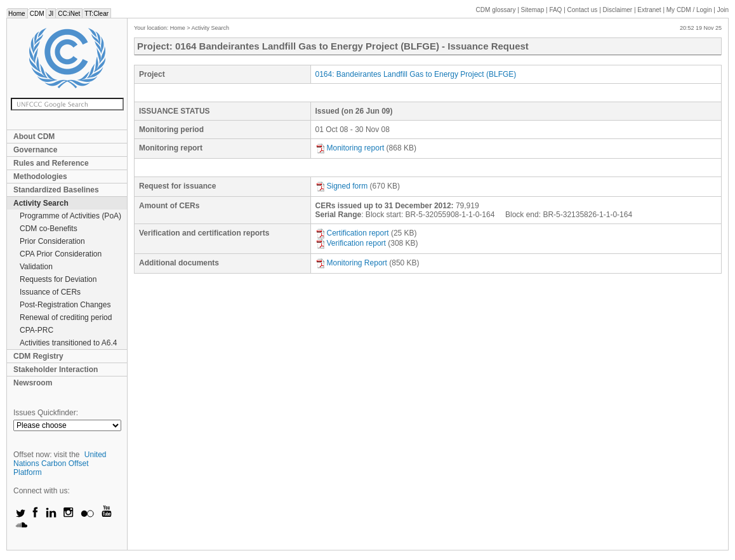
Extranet (649, 10)
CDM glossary (496, 10)
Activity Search (41, 203)
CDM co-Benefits (49, 229)
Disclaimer (618, 10)
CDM (37, 14)
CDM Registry (38, 356)
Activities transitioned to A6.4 (68, 343)
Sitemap (533, 10)
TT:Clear (96, 14)
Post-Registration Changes (65, 305)
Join (723, 10)
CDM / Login (690, 10)
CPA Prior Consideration (61, 254)
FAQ (555, 10)
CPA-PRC (36, 330)
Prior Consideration (52, 241)
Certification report (352, 233)
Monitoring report (350, 148)
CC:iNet (69, 14)
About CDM (34, 137)
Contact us (583, 10)
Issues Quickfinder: (46, 413)
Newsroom (33, 383)
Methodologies (40, 177)
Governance (35, 150)
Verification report (351, 243)
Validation (36, 267)
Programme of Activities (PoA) (70, 216)
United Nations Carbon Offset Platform (60, 463)
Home (17, 14)
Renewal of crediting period (66, 317)
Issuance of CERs (50, 292)
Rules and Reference (51, 163)
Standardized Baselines (56, 190)
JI (51, 14)
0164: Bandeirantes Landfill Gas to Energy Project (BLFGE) (416, 74)
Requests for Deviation (58, 279)
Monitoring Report (351, 263)
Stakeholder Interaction (56, 370)
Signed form (342, 186)
